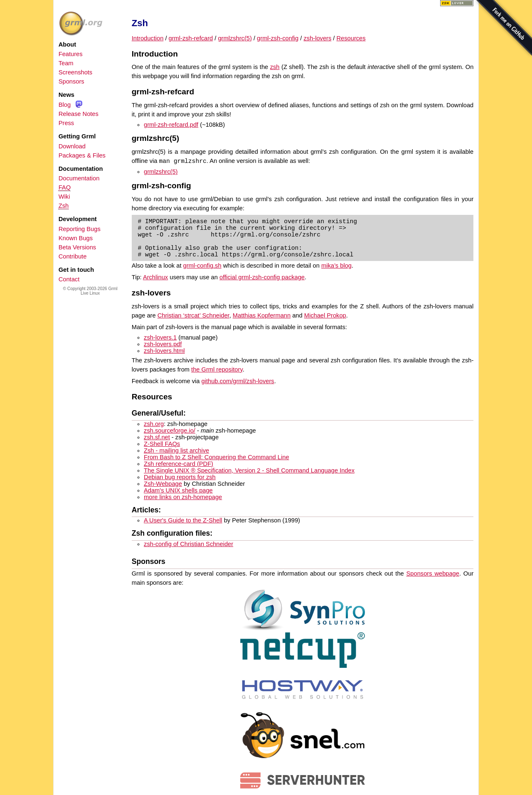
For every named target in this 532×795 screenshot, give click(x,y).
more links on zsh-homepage (183, 497)
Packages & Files (82, 155)
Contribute (73, 256)
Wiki (64, 197)
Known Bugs (76, 238)
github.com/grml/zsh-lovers (238, 381)
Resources (351, 38)
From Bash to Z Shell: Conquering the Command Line (216, 457)
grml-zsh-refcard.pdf (171, 125)
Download (72, 146)
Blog (65, 105)
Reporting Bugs (80, 229)
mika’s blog (336, 266)
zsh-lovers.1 (160, 337)
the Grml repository (217, 369)
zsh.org (154, 424)
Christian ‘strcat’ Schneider (193, 315)
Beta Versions (77, 247)
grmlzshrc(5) (235, 38)
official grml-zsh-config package (262, 277)
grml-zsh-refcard (191, 38)
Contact (69, 279)
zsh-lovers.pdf (163, 344)
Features (71, 54)
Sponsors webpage (433, 573)
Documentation (79, 178)
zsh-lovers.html (164, 351)
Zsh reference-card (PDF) (179, 464)
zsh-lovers (318, 38)
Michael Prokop (325, 315)
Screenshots (75, 72)
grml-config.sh (202, 266)
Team (66, 63)
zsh (275, 67)
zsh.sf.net (157, 437)
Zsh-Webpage (163, 484)
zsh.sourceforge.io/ (170, 431)
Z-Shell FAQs (162, 444)
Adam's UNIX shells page (178, 490)
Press (66, 123)
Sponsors (71, 81)
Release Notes (79, 114)
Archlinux (155, 277)
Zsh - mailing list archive (176, 450)
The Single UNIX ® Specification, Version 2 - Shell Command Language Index (249, 470)
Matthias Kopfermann (262, 315)
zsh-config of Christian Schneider (188, 544)
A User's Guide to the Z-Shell (183, 520)
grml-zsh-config (278, 38)
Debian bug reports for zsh (180, 477)
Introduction (148, 38)
